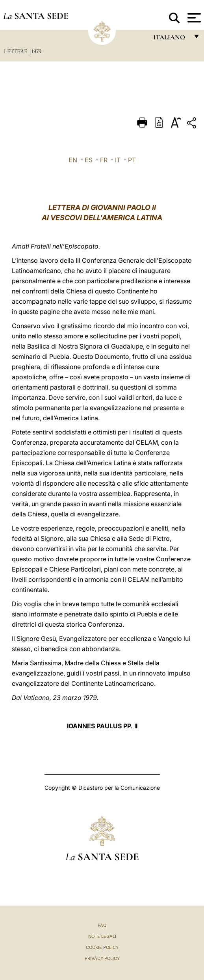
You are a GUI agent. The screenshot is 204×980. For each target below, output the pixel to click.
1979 (36, 51)
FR (104, 160)
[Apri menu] (193, 18)
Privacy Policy (102, 958)
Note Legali (102, 936)
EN (73, 160)
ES (89, 160)
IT (118, 160)
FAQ (102, 925)
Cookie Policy (102, 947)
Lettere (16, 51)
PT (132, 160)
